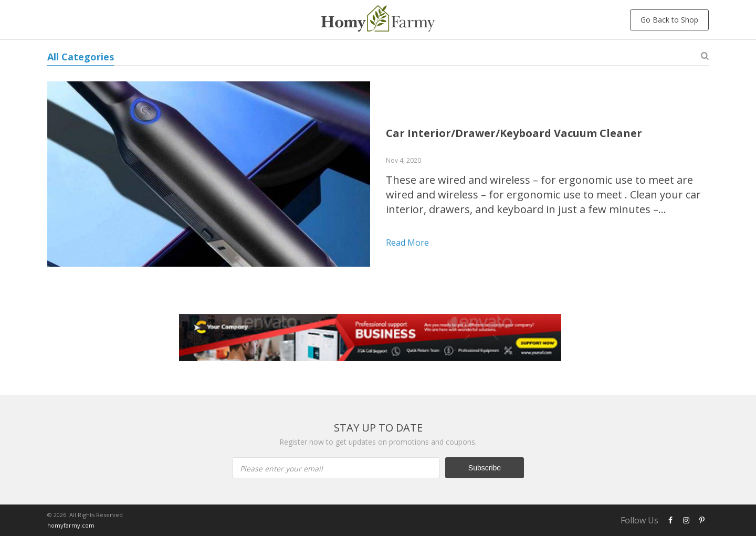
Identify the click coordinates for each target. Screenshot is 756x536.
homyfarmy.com (71, 525)
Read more (407, 243)
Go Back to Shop (669, 20)
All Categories (81, 57)
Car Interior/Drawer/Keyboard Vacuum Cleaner (514, 133)
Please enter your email (281, 469)
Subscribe (485, 468)
